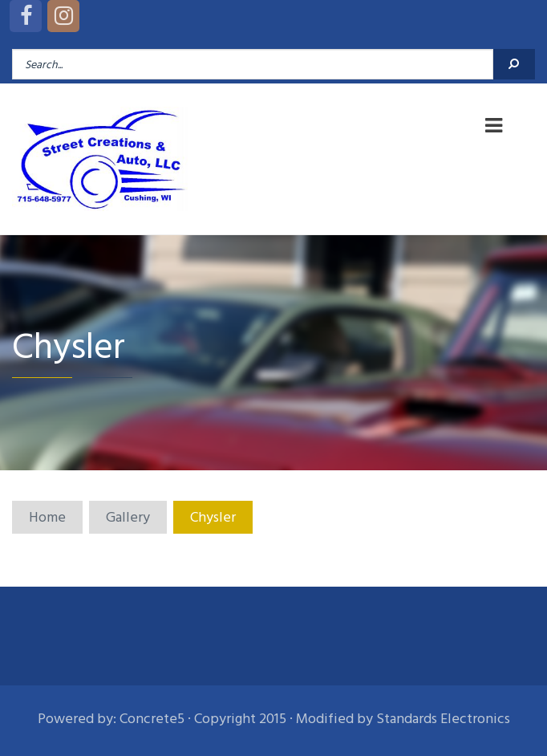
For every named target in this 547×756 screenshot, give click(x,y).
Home (47, 517)
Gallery (128, 517)
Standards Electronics (443, 719)
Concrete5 (152, 719)
